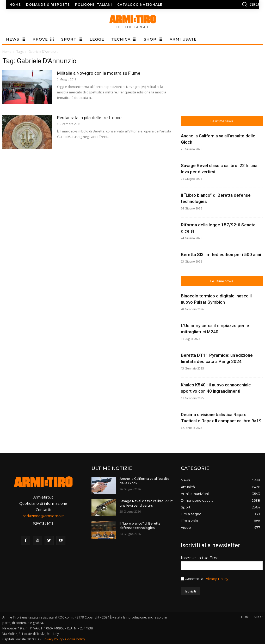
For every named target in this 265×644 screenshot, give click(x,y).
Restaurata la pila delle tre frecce (89, 118)
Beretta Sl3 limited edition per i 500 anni (221, 254)
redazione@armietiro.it (43, 516)
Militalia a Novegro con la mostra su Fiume (99, 73)
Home (7, 52)
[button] (230, 4)
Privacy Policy (216, 579)
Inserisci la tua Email (201, 558)
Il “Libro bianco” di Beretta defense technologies (140, 526)
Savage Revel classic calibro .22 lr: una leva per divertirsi (146, 503)
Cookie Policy (75, 639)
